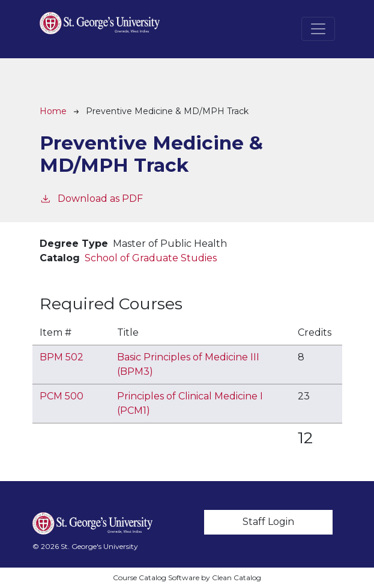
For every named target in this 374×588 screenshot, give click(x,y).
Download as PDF (91, 198)
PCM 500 (62, 396)
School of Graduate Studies (151, 258)
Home (53, 111)
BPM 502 (62, 357)
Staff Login (268, 522)
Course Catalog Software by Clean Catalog (187, 577)
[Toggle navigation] (318, 29)
